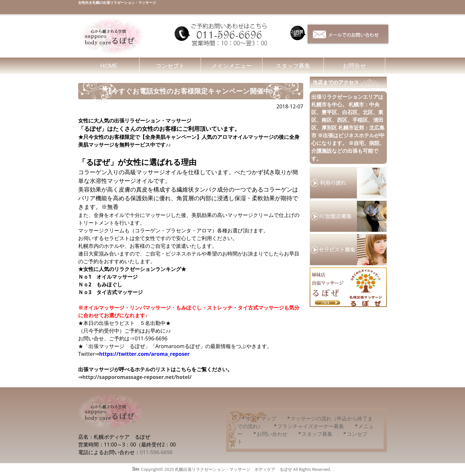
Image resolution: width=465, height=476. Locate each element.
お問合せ (354, 66)
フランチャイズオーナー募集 (311, 426)
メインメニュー (232, 66)
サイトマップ (261, 418)
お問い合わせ (272, 434)
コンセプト (170, 66)
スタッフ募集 (293, 66)
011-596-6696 (156, 452)
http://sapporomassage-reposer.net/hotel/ (137, 377)
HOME (109, 66)
